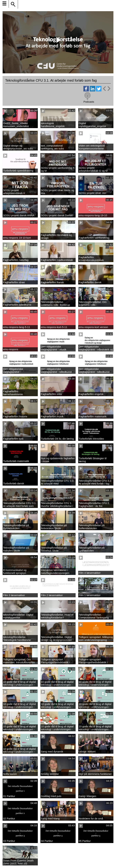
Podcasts (89, 102)
